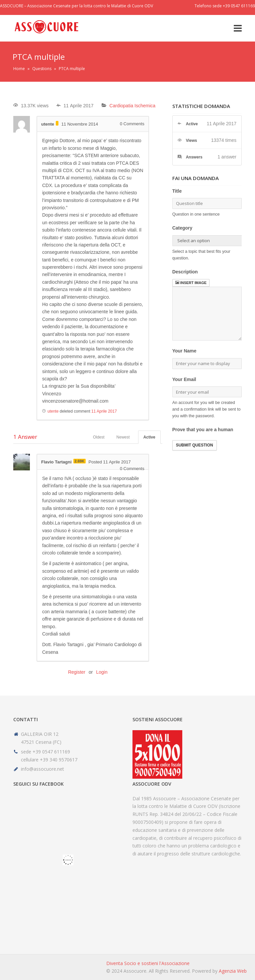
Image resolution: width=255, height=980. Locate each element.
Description (185, 272)
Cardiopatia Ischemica (133, 106)
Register (77, 672)
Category (182, 228)
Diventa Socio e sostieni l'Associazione (148, 963)
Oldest (99, 437)
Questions (42, 69)
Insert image (191, 283)
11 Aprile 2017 (104, 411)
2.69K (80, 461)
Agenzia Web (233, 971)
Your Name (184, 351)
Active (149, 437)
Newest (123, 437)
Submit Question (195, 445)
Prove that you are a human (203, 430)
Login (102, 672)
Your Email (184, 379)
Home (19, 69)
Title (177, 191)
